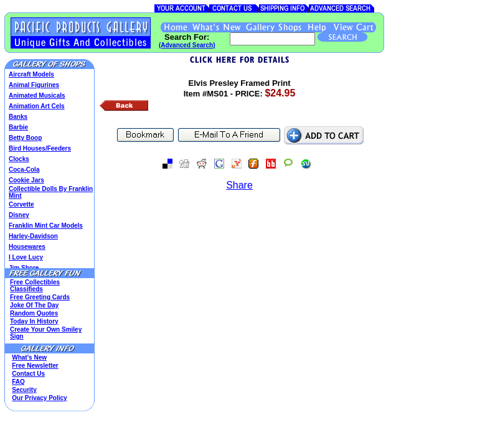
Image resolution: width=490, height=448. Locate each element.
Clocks (19, 159)
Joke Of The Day (34, 305)
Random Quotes (34, 313)
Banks (18, 117)
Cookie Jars (26, 180)
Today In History (34, 321)
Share (239, 185)
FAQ (18, 382)
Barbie (18, 127)
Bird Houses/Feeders (40, 148)
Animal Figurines (34, 85)
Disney (19, 215)
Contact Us (28, 374)
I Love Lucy (26, 257)
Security (24, 390)
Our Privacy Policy (39, 398)
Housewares (27, 247)
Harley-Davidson (33, 236)
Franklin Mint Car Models (46, 226)
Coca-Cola (24, 170)
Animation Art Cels (37, 106)
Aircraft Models (31, 74)
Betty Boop (25, 138)
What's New (29, 357)
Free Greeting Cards (40, 297)
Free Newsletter (35, 366)
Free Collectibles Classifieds (35, 286)
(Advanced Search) (187, 45)
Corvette (21, 204)
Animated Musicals (37, 96)
